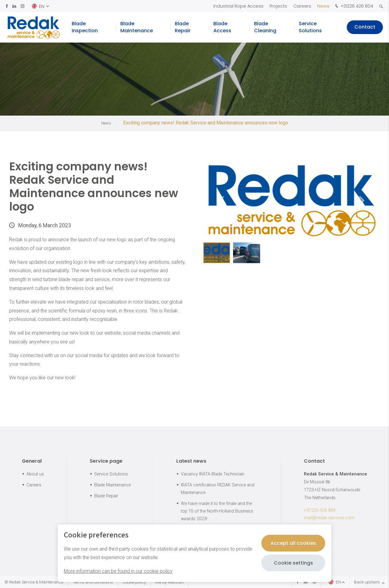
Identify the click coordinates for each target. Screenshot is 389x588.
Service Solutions (310, 27)
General (32, 461)
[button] (362, 200)
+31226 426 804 (354, 6)
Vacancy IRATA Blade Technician (213, 474)
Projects (278, 6)
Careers (302, 6)
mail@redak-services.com (329, 518)
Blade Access (222, 27)
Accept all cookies (293, 543)
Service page (106, 461)
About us (35, 474)
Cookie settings (293, 563)
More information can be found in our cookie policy (118, 571)
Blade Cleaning (265, 27)
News (323, 6)
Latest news (191, 461)
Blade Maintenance (137, 27)
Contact (365, 27)
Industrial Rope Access (238, 6)
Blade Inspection (85, 27)
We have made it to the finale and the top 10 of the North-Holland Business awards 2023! (217, 511)
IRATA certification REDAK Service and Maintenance (218, 489)
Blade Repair (183, 27)
